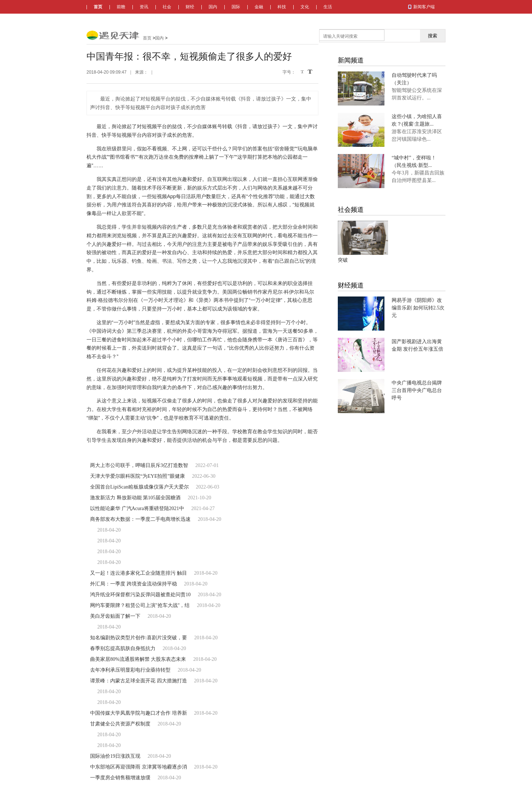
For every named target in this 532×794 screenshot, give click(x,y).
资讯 (144, 7)
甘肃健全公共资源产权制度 (120, 724)
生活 (328, 7)
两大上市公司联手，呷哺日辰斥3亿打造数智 (139, 465)
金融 (259, 7)
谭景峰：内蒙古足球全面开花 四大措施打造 (139, 681)
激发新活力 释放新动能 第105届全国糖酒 (135, 498)
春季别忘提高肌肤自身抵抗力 (123, 648)
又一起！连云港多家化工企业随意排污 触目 (139, 573)
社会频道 (351, 210)
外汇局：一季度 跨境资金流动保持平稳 (134, 584)
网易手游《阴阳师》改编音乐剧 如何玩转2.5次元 (418, 308)
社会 (167, 7)
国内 (213, 7)
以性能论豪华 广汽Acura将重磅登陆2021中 (137, 508)
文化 (305, 7)
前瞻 (121, 7)
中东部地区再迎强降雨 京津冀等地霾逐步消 (139, 767)
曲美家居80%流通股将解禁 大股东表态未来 (138, 659)
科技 (282, 7)
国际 (236, 7)
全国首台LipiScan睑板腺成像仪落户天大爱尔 (139, 487)
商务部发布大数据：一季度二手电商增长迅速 (140, 519)
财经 (190, 7)
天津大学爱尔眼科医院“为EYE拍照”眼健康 (137, 476)
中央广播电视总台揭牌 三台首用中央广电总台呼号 (417, 390)
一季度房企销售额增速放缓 (120, 778)
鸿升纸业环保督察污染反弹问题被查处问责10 (140, 595)
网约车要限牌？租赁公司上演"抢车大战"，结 (140, 605)
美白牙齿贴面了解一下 (115, 616)
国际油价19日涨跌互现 (115, 756)
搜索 (433, 36)
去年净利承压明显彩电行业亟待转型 (130, 670)
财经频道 (351, 285)
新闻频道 (351, 60)
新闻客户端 (424, 7)
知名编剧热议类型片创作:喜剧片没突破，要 (139, 638)
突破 (343, 260)
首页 (98, 7)
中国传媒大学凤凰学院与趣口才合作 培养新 (139, 713)
